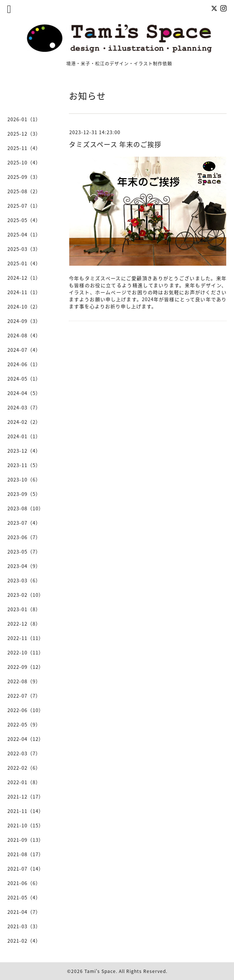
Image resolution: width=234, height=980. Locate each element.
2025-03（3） (24, 249)
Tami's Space (100, 971)
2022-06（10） (26, 710)
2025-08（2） (24, 191)
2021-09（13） (26, 840)
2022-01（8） (24, 782)
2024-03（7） (24, 407)
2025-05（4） (24, 220)
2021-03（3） (24, 926)
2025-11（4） (24, 148)
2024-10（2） (24, 307)
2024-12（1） (24, 278)
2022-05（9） (24, 724)
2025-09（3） (24, 177)
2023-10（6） (24, 479)
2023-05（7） (24, 552)
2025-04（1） (24, 234)
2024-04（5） (24, 393)
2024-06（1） (24, 364)
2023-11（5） (24, 465)
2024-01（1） (24, 436)
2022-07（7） (24, 696)
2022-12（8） (24, 624)
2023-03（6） (24, 580)
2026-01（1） (24, 119)
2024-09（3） (24, 321)
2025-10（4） (24, 162)
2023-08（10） (26, 508)
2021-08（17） (26, 854)
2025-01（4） (24, 263)
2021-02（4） (24, 941)
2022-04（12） (26, 739)
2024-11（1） (24, 292)
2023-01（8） (24, 609)
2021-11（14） (26, 811)
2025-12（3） (24, 134)
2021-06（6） (24, 883)
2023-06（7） (24, 537)
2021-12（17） (26, 797)
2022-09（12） (26, 667)
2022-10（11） (26, 652)
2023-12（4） (24, 451)
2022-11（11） (26, 638)
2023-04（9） (24, 566)
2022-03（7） (24, 753)
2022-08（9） (24, 681)
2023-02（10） (26, 595)
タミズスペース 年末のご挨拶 (115, 144)
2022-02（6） (24, 768)
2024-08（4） (24, 335)
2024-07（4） (24, 350)
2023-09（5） (24, 494)
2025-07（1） (24, 206)
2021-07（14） (26, 869)
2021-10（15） (26, 825)
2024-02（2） (24, 422)
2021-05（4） (24, 897)
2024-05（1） (24, 379)
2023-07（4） (24, 523)
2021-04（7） (24, 912)
